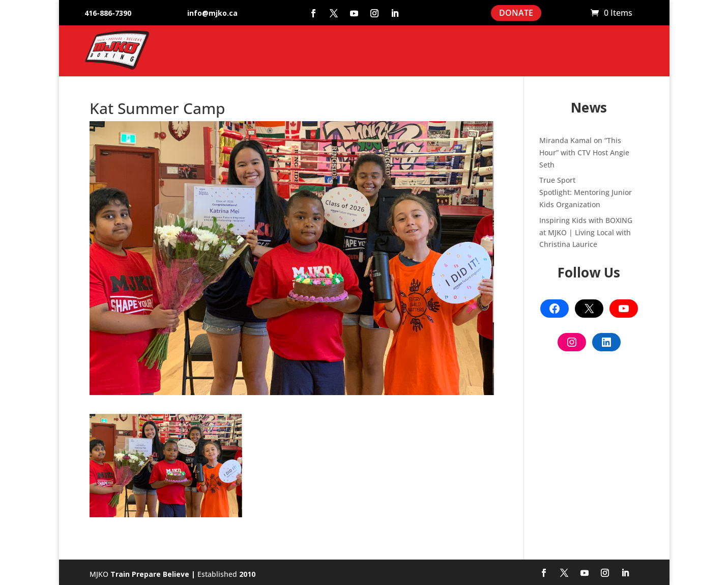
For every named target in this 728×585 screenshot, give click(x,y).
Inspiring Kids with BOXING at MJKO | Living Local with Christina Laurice (586, 232)
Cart (578, 13)
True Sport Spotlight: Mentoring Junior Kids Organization (586, 192)
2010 (247, 574)
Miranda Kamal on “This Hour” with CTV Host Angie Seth (584, 152)
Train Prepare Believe (150, 574)
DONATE (516, 13)
